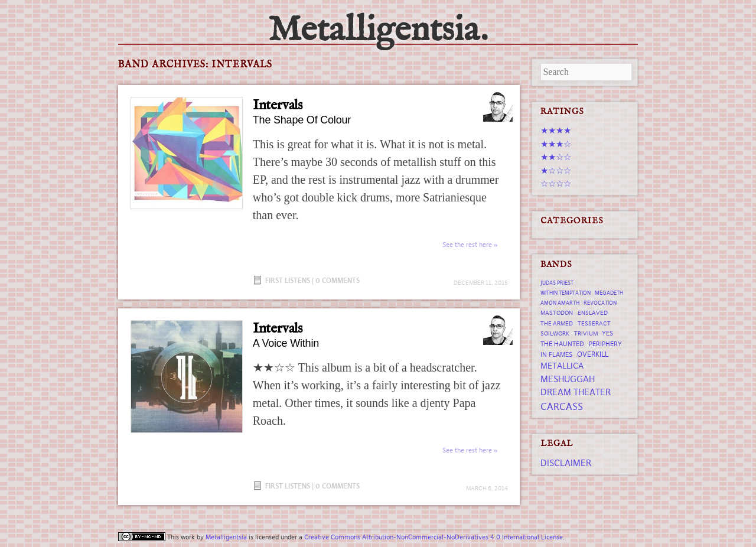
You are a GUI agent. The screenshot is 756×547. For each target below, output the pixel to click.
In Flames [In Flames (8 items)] (556, 354)
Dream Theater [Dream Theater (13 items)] (576, 392)
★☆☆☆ (556, 170)
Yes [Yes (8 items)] (607, 333)
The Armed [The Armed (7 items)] (557, 323)
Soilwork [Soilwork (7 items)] (555, 333)
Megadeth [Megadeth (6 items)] (609, 293)
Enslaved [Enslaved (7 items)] (593, 313)
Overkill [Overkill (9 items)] (593, 354)
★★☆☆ (556, 157)
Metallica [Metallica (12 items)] (562, 366)
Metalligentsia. (378, 31)
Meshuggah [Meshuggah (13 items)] (568, 379)
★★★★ (556, 130)
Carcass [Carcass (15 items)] (562, 406)
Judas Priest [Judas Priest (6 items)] (557, 283)
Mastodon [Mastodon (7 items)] (557, 313)
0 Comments (338, 280)
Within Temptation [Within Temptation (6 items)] (566, 293)
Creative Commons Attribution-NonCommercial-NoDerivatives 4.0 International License (434, 537)
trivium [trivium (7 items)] (586, 333)
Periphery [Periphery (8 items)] (605, 344)
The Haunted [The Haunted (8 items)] (562, 344)
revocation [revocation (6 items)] (600, 303)
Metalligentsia (226, 537)
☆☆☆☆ (556, 183)
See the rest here (467, 245)
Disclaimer (566, 463)
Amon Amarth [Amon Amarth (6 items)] (560, 303)
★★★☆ (556, 144)
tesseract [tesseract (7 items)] (594, 323)
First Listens (288, 280)
